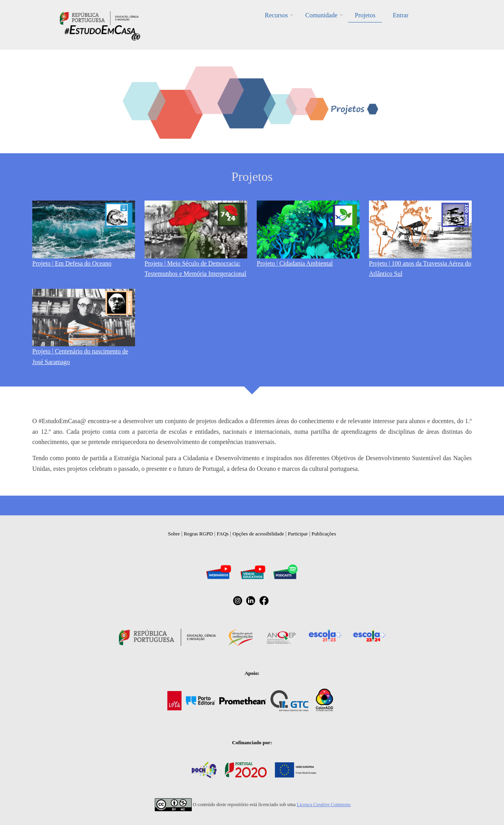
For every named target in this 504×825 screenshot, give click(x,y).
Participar (298, 534)
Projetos (365, 15)
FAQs (223, 534)
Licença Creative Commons (324, 805)
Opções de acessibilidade (258, 534)
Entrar (400, 15)
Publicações (324, 534)
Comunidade (321, 15)
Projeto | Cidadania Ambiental (295, 263)
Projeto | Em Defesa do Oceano (72, 263)
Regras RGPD (198, 534)
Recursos (277, 15)
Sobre (174, 534)
